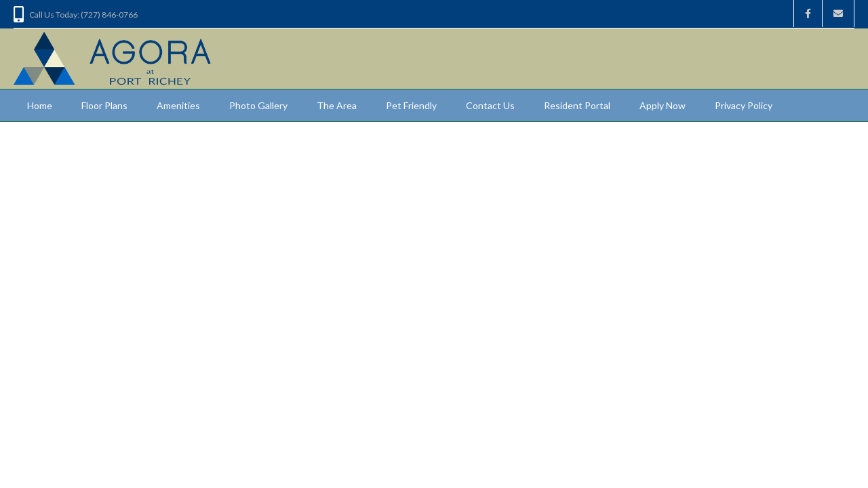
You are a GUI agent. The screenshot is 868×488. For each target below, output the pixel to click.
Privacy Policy (744, 105)
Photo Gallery (258, 105)
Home (40, 105)
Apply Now (663, 105)
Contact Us (490, 105)
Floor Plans (104, 105)
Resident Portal (577, 105)
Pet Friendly (411, 105)
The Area (337, 105)
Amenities (178, 105)
